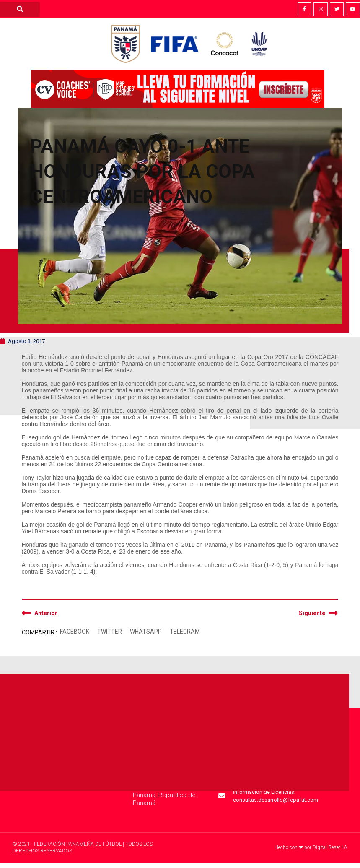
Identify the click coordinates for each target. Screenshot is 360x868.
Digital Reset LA (330, 847)
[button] (75, 632)
